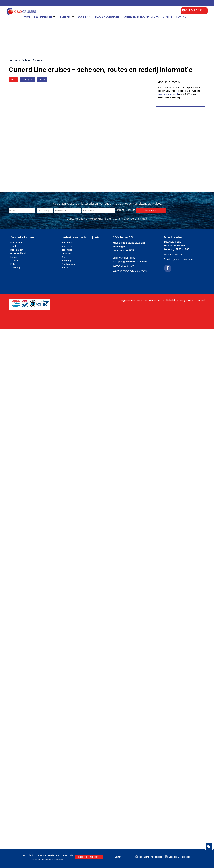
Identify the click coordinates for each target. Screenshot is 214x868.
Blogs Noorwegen (107, 17)
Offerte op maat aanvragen (181, 139)
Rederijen (27, 60)
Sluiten (118, 857)
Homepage (14, 60)
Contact (182, 17)
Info (13, 80)
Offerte (167, 17)
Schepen (27, 80)
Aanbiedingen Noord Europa (141, 17)
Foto (42, 80)
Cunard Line (39, 60)
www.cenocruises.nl (168, 193)
